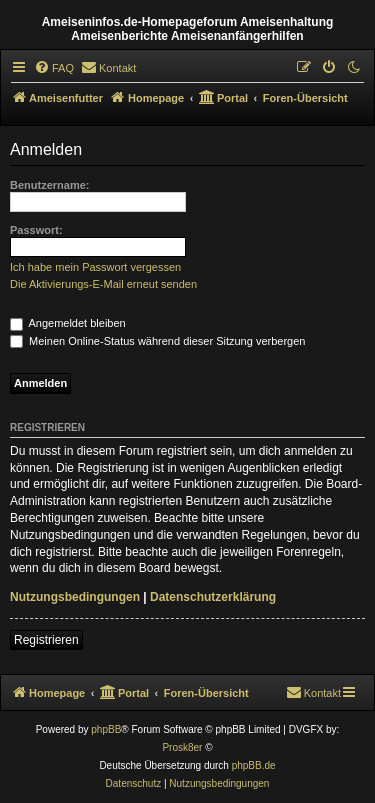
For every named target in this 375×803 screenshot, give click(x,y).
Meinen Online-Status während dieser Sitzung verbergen (157, 341)
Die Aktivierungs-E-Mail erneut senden (103, 284)
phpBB (106, 729)
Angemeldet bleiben (68, 323)
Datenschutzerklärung (213, 597)
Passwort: (36, 230)
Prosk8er (182, 747)
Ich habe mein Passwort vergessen (95, 267)
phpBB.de (254, 765)
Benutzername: (49, 185)
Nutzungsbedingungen (75, 597)
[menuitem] (54, 68)
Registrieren (46, 640)
